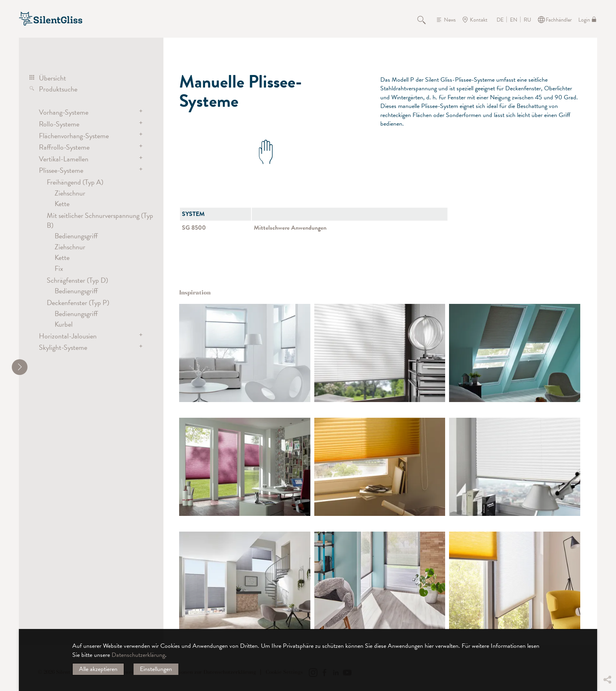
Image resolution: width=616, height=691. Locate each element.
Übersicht (52, 78)
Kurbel (64, 324)
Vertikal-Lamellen (64, 159)
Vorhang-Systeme (64, 112)
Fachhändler (559, 20)
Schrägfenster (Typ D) (77, 280)
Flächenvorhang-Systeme (74, 136)
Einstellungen (156, 669)
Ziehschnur (70, 193)
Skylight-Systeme (63, 347)
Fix (59, 268)
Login (584, 20)
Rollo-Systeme (59, 124)
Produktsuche (58, 89)
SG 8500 (194, 228)
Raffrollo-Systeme (64, 147)
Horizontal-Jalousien (68, 336)
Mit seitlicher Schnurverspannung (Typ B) (100, 220)
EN (514, 20)
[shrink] (20, 367)
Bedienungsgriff (76, 236)
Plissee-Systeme (61, 170)
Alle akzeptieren (98, 669)
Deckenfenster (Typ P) (78, 303)
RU (527, 20)
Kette (62, 204)
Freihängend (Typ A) (75, 182)
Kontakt (479, 20)
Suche (426, 20)
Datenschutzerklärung (138, 655)
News (450, 20)
